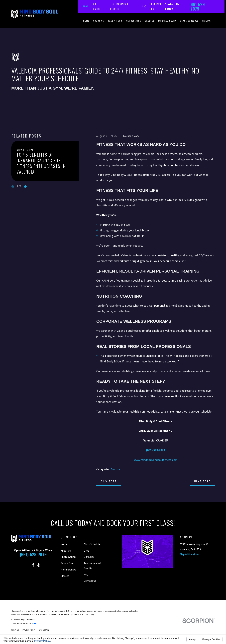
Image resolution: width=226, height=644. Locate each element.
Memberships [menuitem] (134, 21)
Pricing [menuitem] (206, 21)
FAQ (145, 6)
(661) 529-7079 (33, 554)
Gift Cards (89, 557)
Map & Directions (189, 554)
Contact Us (90, 581)
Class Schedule (92, 544)
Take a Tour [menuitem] (115, 21)
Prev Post (109, 481)
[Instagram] (27, 565)
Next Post (202, 481)
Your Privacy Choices (24, 624)
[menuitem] (15, 630)
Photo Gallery (68, 557)
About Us (66, 551)
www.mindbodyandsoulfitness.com (156, 460)
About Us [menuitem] (99, 21)
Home (64, 544)
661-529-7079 (198, 7)
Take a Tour (67, 563)
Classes (65, 576)
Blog (86, 6)
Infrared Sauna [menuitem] (167, 21)
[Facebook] (33, 565)
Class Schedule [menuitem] (189, 21)
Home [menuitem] (86, 21)
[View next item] (25, 186)
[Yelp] (39, 565)
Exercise (115, 469)
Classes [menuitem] (150, 21)
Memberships (68, 570)
